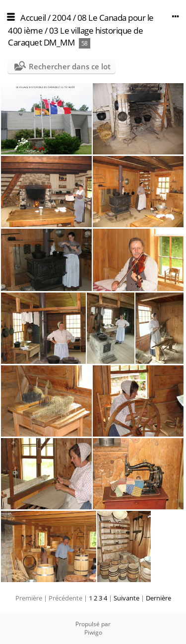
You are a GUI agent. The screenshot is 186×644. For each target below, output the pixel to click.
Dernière (158, 598)
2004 (62, 18)
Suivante (126, 598)
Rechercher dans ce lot (70, 66)
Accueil (33, 18)
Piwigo (93, 632)
